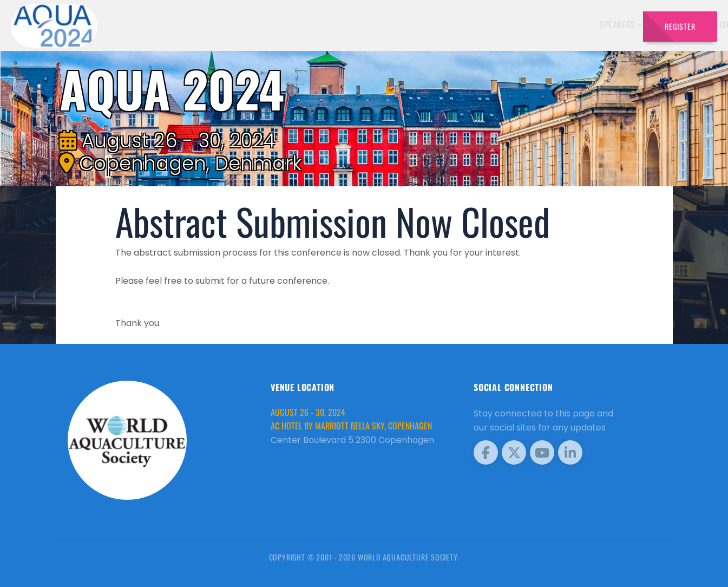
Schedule (460, 24)
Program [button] (558, 24)
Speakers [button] (345, 24)
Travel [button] (607, 24)
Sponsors (510, 24)
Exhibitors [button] (403, 24)
